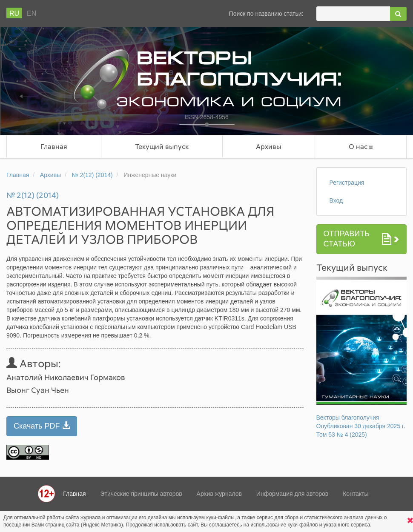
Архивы (268, 146)
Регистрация (347, 183)
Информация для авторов (292, 494)
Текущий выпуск (162, 146)
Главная (54, 146)
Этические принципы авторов (141, 494)
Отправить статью (347, 239)
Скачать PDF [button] (42, 426)
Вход (336, 200)
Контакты (356, 494)
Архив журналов (219, 494)
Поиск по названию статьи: (266, 14)
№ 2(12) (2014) (92, 175)
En (32, 13)
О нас (361, 147)
